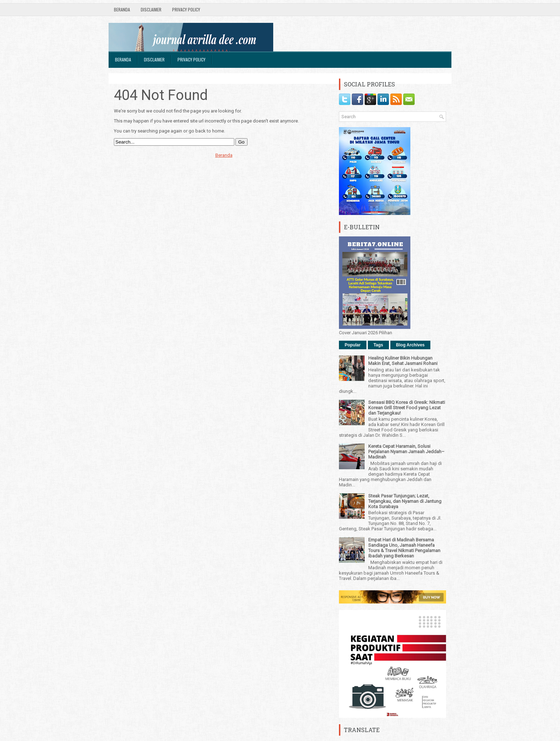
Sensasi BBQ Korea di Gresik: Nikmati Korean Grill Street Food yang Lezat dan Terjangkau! (407, 408)
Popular (353, 345)
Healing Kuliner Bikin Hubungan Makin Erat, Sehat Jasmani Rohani (403, 361)
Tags (378, 345)
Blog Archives (410, 345)
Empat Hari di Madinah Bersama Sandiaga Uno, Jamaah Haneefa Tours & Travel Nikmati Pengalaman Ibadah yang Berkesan (404, 548)
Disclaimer (151, 9)
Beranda (122, 9)
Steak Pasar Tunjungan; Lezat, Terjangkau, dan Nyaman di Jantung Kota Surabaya (405, 501)
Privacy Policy (186, 9)
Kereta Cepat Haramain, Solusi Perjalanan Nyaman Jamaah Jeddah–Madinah (406, 452)
